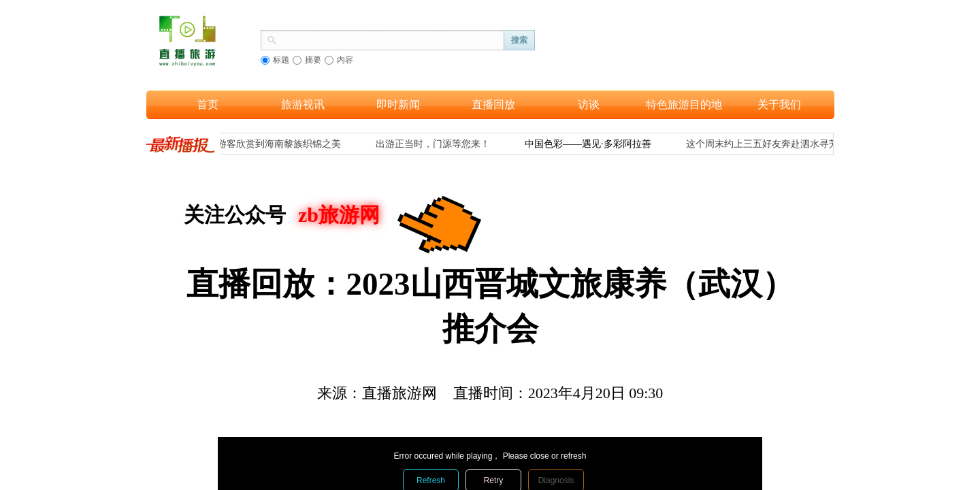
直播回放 (493, 104)
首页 (208, 104)
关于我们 (779, 104)
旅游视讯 (303, 104)
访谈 (589, 104)
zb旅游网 (339, 215)
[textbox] (391, 39)
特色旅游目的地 (684, 104)
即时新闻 (398, 104)
